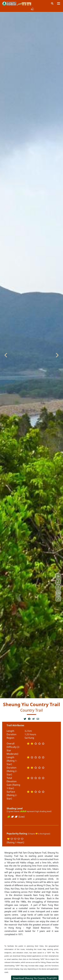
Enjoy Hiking (24, 4)
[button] (52, 3)
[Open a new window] (26, 719)
